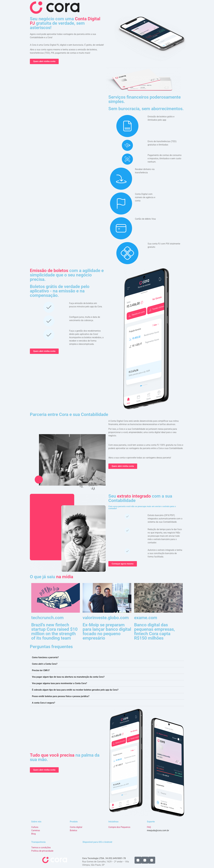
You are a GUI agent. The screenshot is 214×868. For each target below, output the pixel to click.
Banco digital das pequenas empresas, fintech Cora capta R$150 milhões (155, 631)
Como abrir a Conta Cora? (45, 664)
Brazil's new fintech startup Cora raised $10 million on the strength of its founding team (54, 631)
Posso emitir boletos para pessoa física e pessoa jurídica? (61, 696)
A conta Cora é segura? (44, 703)
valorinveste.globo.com (106, 618)
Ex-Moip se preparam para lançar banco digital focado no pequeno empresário (107, 631)
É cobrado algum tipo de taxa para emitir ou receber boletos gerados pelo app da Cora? (75, 690)
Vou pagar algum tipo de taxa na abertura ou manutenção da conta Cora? (68, 677)
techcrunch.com (47, 618)
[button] (107, 658)
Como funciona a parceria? (45, 657)
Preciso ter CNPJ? (41, 670)
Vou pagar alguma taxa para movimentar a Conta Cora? (59, 683)
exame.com (146, 618)
